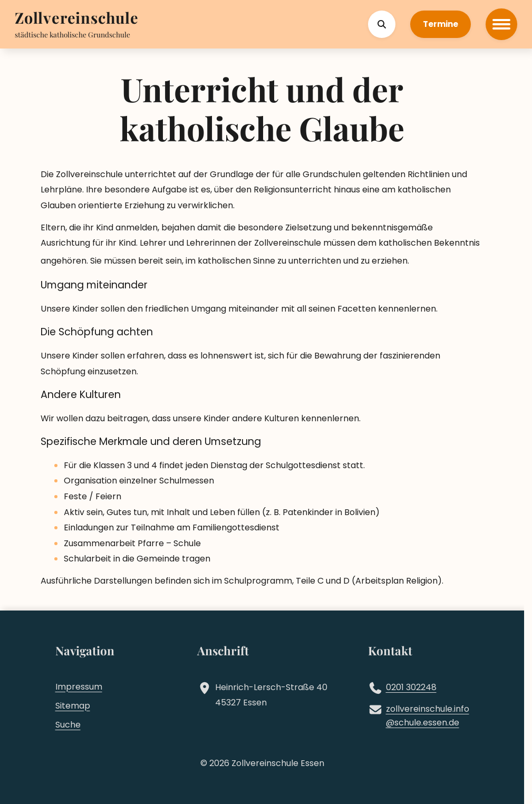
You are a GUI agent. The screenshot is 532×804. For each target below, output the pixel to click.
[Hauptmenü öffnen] (501, 24)
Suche (68, 725)
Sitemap (73, 706)
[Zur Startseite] (77, 19)
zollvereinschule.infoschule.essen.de (428, 716)
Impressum (79, 687)
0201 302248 (411, 687)
